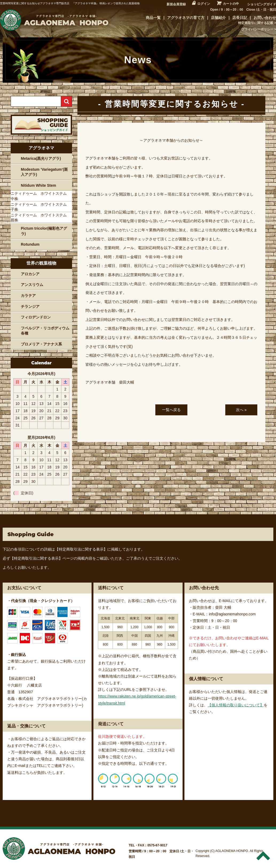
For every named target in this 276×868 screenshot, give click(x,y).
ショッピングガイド (262, 4)
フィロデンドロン (36, 317)
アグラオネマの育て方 (186, 18)
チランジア (30, 306)
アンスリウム (32, 285)
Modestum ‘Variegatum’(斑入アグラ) (44, 172)
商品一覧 (153, 18)
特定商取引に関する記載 (256, 23)
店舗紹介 (218, 18)
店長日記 (240, 18)
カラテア (28, 296)
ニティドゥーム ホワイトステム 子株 (41, 207)
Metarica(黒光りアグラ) (41, 158)
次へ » (241, 410)
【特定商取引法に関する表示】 (81, 549)
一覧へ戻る (171, 410)
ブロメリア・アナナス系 (41, 344)
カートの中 (231, 4)
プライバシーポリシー (257, 29)
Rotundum (30, 244)
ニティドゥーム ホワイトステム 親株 (41, 218)
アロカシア (30, 274)
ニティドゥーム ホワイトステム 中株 (41, 196)
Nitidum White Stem (38, 185)
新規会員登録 (176, 4)
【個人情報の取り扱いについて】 (236, 705)
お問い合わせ (265, 18)
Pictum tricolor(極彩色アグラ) (44, 231)
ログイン (204, 4)
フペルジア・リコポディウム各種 (45, 331)
